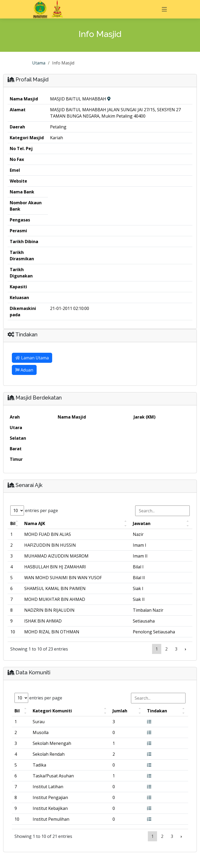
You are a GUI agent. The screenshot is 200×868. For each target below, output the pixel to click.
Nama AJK (35, 523)
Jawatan (142, 523)
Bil (13, 523)
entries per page (34, 510)
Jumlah (120, 711)
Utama (39, 63)
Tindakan (157, 711)
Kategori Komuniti (52, 711)
